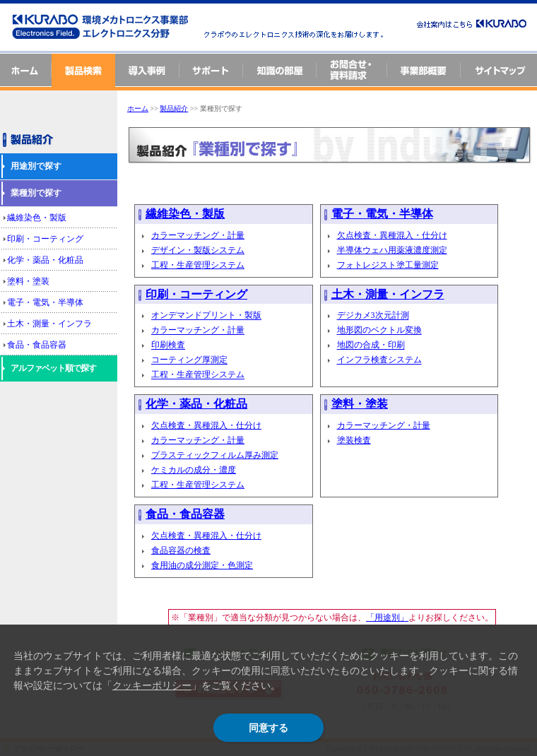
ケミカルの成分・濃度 (194, 470)
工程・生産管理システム (198, 265)
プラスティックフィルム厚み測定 (215, 455)
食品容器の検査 (181, 550)
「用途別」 (387, 618)
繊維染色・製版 (37, 218)
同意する (268, 728)
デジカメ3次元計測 (373, 316)
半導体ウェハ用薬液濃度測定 (392, 250)
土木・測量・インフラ (49, 324)
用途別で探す (36, 166)
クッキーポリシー (152, 685)
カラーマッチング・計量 (198, 235)
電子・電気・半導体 (45, 302)
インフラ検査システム (379, 360)
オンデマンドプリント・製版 (206, 316)
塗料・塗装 (28, 281)
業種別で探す (36, 193)
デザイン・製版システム (198, 250)
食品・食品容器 (37, 345)
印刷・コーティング (45, 239)
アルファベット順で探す (53, 368)
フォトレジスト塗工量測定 (388, 265)
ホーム (138, 108)
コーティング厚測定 (189, 360)
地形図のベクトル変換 (379, 331)
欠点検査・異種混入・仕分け (392, 235)
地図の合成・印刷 (371, 345)
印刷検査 (168, 345)
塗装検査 (354, 440)
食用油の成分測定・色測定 (202, 565)
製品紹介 (174, 108)
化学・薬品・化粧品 (45, 260)
